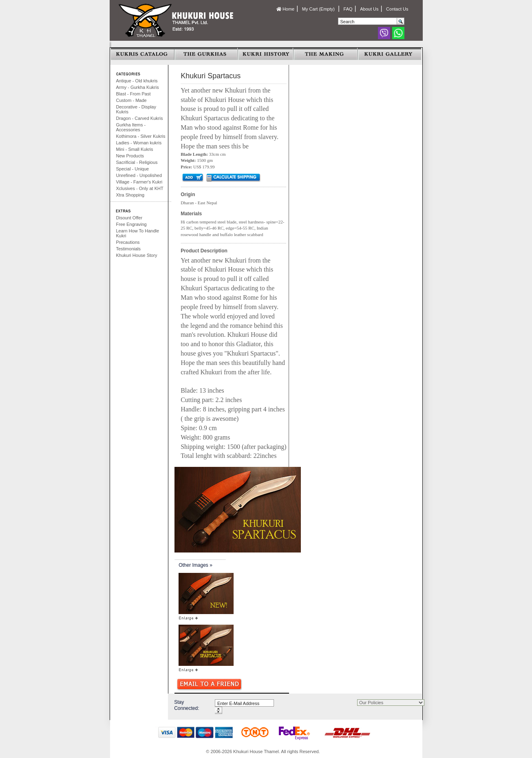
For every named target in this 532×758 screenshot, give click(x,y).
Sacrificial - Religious (137, 162)
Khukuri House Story (137, 255)
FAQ (348, 9)
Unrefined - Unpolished (139, 175)
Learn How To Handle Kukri (138, 233)
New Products (130, 156)
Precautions (128, 242)
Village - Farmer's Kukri (139, 182)
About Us (369, 9)
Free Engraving (131, 224)
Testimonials (129, 249)
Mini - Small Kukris (135, 149)
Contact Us (397, 9)
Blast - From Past (134, 94)
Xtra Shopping (130, 195)
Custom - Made (131, 100)
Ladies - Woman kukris (139, 143)
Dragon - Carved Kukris (140, 118)
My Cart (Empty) (319, 9)
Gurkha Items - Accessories (131, 127)
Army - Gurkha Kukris (138, 87)
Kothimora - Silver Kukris (141, 136)
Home (285, 9)
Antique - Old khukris (137, 81)
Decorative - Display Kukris (136, 109)
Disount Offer (129, 218)
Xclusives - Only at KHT (140, 188)
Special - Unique (133, 169)
